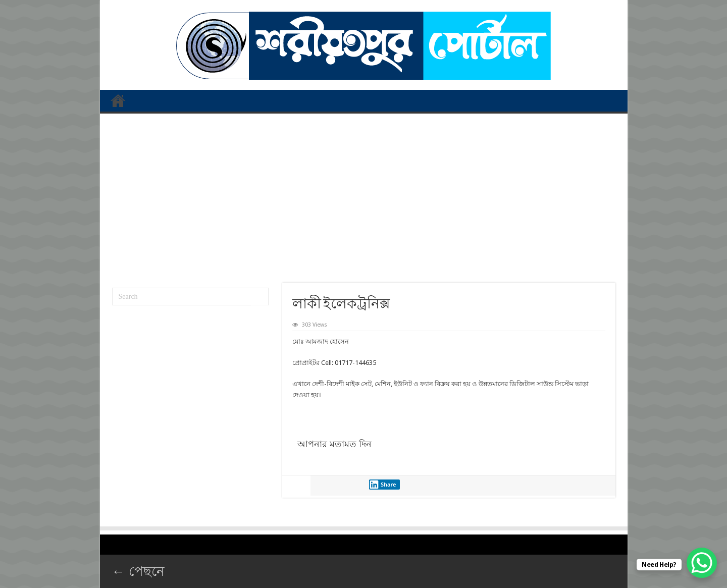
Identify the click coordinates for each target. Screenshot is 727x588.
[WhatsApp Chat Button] (702, 563)
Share (383, 485)
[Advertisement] (364, 194)
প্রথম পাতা (118, 100)
